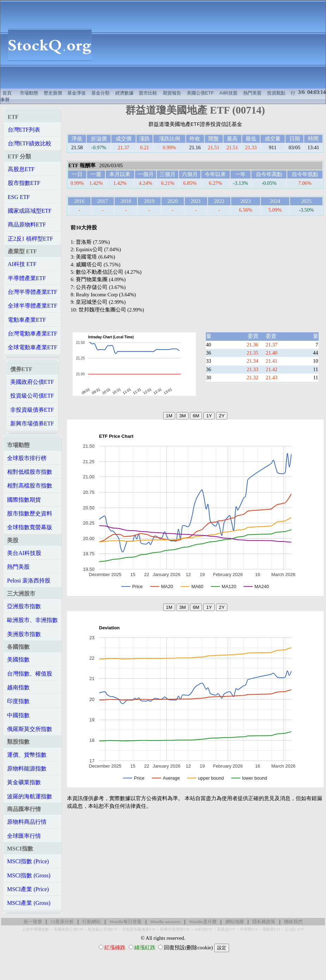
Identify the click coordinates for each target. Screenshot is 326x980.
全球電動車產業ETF (32, 347)
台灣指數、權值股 (30, 674)
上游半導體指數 (35, 929)
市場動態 (29, 93)
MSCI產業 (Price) (28, 889)
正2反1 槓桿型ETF (30, 239)
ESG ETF (19, 197)
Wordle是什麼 (203, 922)
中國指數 (18, 715)
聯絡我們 (293, 922)
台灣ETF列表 (24, 130)
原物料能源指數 (27, 769)
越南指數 (18, 687)
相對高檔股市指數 (30, 486)
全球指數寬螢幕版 (30, 527)
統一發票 (33, 922)
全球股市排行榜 (27, 458)
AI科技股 (229, 93)
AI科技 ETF (22, 264)
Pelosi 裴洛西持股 (29, 580)
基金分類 (100, 93)
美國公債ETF (200, 93)
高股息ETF (21, 169)
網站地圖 (235, 922)
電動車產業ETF (27, 320)
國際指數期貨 (24, 500)
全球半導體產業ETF (32, 306)
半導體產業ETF (27, 278)
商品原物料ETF (27, 225)
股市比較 (148, 93)
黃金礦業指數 (24, 782)
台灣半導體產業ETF (32, 292)
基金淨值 (76, 93)
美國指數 (18, 660)
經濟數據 (124, 93)
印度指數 (18, 701)
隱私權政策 (264, 922)
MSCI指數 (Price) (28, 861)
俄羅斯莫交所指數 (30, 729)
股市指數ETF (24, 183)
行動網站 (92, 922)
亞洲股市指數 (24, 606)
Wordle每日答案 (126, 922)
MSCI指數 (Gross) (29, 875)
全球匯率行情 (24, 836)
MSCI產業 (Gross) (29, 903)
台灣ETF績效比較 (30, 143)
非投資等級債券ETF (139, 929)
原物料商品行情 (27, 822)
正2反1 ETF (294, 929)
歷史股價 (53, 93)
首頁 (7, 93)
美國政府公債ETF (32, 382)
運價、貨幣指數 (27, 755)
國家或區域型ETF (30, 211)
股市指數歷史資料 (30, 513)
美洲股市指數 (24, 634)
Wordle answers (165, 922)
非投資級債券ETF (32, 410)
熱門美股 (252, 93)
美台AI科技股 (24, 553)
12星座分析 (62, 922)
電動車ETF (271, 929)
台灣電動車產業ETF (32, 334)
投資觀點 (276, 93)
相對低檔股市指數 (30, 472)
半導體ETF (249, 929)
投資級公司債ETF (32, 396)
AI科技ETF (203, 929)
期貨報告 (172, 93)
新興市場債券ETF (32, 424)
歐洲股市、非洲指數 (32, 620)
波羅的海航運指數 (30, 796)
